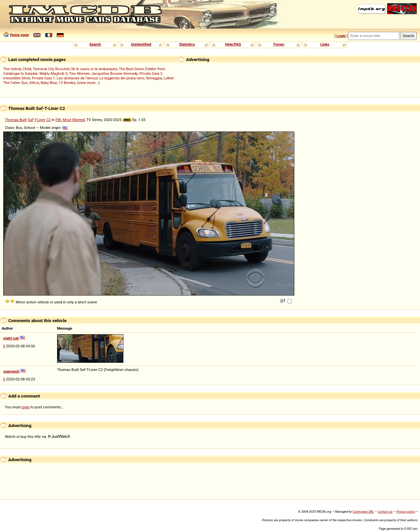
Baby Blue (49, 83)
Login (341, 36)
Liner (41, 120)
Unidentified (141, 44)
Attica (34, 83)
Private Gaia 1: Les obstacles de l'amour (65, 78)
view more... (88, 83)
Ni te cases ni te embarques (94, 69)
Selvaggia (154, 78)
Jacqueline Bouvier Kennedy (115, 73)
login (26, 407)
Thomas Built (16, 120)
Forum (279, 44)
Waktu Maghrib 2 (53, 73)
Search (95, 44)
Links (325, 44)
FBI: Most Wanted (70, 120)
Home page (19, 35)
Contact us (385, 512)
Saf (31, 120)
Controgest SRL (363, 512)
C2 (49, 120)
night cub (11, 338)
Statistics (187, 44)
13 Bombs (67, 83)
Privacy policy (406, 512)
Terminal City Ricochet (51, 69)
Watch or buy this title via (37, 437)
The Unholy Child (17, 69)
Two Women (79, 73)
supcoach (11, 371)
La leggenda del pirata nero (122, 78)
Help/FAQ (233, 44)
